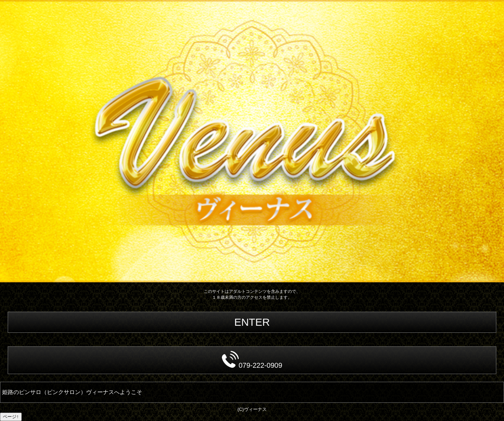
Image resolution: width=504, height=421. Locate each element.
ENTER (252, 322)
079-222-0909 (252, 360)
